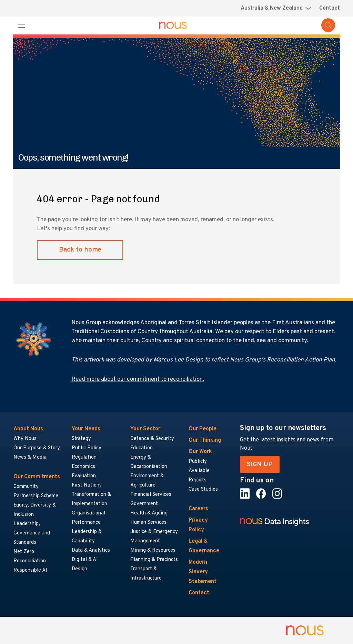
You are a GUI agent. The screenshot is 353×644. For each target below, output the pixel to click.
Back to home (80, 250)
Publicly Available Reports (199, 471)
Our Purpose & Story (37, 448)
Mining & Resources (153, 550)
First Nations (87, 485)
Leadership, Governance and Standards (32, 533)
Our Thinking (205, 440)
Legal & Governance (204, 546)
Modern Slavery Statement (203, 572)
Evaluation (84, 476)
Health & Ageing (149, 513)
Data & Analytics (91, 550)
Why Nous (25, 439)
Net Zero (24, 552)
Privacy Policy (198, 525)
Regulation (84, 457)
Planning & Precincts (154, 560)
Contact (330, 8)
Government (144, 504)
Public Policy (87, 448)
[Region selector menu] (276, 8)
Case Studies (203, 489)
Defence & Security (152, 439)
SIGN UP (260, 464)
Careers (198, 509)
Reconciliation (30, 561)
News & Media (30, 457)
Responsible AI (30, 570)
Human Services (148, 523)
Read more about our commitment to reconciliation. (138, 379)
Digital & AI (85, 560)
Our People (203, 429)
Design (79, 569)
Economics (83, 467)
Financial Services (151, 495)
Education (142, 448)
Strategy (81, 439)
